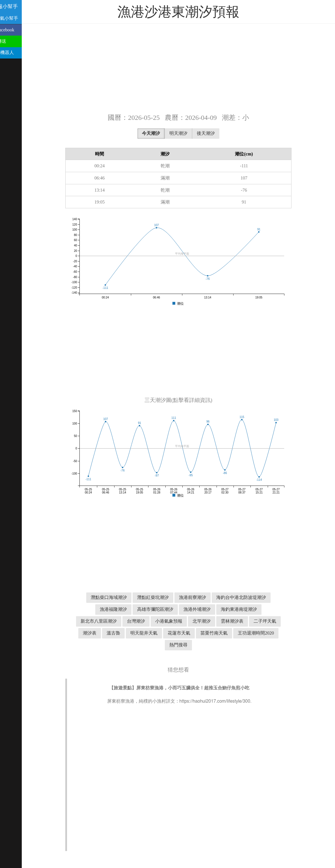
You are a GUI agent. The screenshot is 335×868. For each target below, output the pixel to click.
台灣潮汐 (146, 621)
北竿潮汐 (212, 621)
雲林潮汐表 (243, 621)
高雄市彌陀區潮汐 (166, 609)
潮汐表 (100, 633)
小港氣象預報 (179, 621)
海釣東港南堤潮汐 (249, 609)
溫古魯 (124, 633)
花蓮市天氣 (189, 633)
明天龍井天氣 (154, 633)
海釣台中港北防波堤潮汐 (252, 597)
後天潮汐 (216, 133)
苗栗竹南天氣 (224, 633)
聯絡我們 (12, 64)
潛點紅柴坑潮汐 (163, 597)
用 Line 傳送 (15, 41)
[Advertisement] (189, 68)
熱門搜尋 (189, 645)
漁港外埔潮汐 (208, 609)
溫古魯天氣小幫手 (21, 18)
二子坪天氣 (275, 621)
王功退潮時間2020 (266, 633)
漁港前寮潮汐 (203, 597)
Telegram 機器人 (19, 52)
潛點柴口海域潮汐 (119, 597)
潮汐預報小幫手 (21, 7)
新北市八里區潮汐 (109, 621)
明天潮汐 (189, 133)
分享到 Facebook (19, 30)
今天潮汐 (161, 133)
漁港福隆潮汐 (124, 609)
